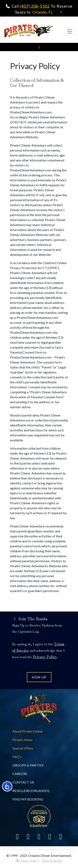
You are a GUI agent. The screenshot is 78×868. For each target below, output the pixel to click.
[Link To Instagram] (50, 836)
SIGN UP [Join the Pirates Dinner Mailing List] (39, 677)
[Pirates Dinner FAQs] (17, 757)
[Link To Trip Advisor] (39, 816)
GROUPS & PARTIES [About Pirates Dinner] (28, 765)
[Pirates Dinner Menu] (22, 740)
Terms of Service (52, 861)
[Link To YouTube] (61, 836)
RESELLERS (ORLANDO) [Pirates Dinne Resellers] (31, 791)
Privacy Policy (27, 861)
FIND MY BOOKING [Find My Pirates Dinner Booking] (28, 799)
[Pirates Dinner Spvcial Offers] (23, 748)
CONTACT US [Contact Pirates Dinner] (23, 782)
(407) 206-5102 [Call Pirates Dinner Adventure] (35, 6)
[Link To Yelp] (39, 836)
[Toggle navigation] (70, 31)
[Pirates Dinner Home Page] (28, 31)
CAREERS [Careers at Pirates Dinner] (20, 774)
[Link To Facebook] (17, 836)
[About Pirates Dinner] (28, 731)
